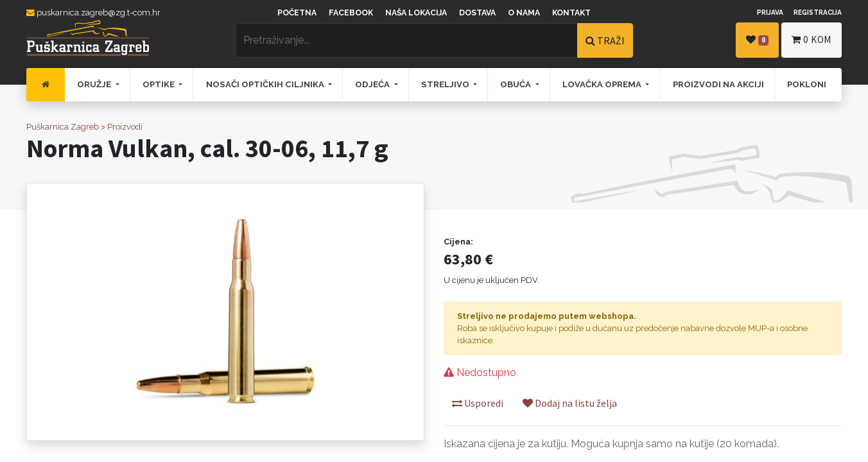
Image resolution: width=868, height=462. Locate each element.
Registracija (818, 12)
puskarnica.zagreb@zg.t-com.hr (93, 13)
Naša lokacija (416, 13)
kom (812, 39)
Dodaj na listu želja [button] (570, 403)
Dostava (477, 13)
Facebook (351, 13)
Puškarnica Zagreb (63, 127)
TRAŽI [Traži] (605, 40)
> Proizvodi (122, 127)
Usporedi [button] (478, 403)
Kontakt (571, 13)
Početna (297, 13)
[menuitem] (46, 85)
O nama (524, 13)
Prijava (770, 12)
